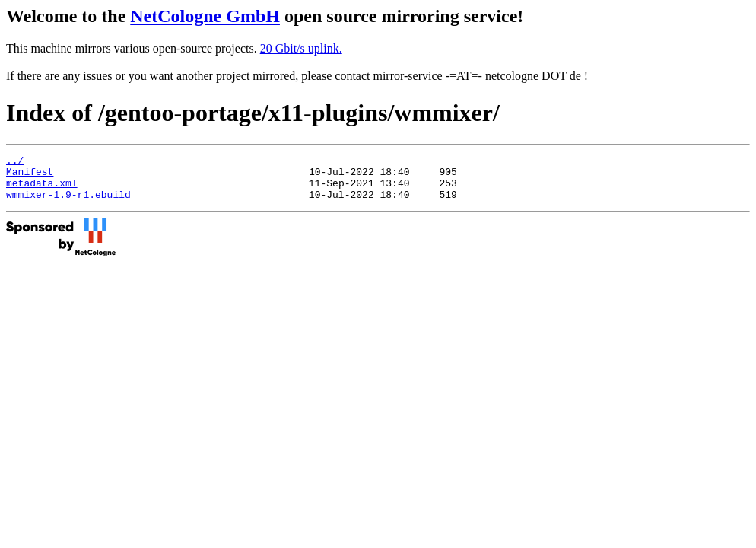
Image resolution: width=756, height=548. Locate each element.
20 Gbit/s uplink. (301, 48)
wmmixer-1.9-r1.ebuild (68, 203)
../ (15, 162)
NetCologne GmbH (205, 16)
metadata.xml (42, 190)
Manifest (30, 176)
